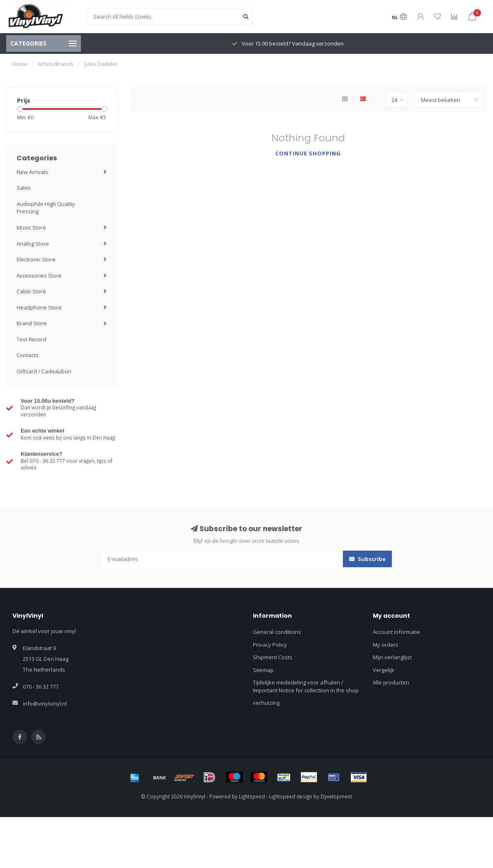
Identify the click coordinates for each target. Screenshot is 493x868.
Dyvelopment (336, 796)
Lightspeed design (291, 796)
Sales (24, 188)
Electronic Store (36, 259)
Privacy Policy (270, 645)
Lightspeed (252, 796)
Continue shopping (308, 153)
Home (20, 64)
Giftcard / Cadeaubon (44, 371)
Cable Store (31, 291)
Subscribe (367, 559)
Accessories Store (39, 276)
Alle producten (391, 682)
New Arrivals (32, 172)
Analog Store (33, 244)
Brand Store (32, 323)
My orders (386, 645)
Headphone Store (39, 307)
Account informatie (396, 632)
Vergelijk (384, 670)
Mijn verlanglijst (392, 657)
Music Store (31, 227)
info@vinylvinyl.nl (45, 704)
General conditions (277, 632)
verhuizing (266, 703)
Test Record (32, 339)
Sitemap (263, 670)
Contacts (28, 355)
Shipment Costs (273, 657)
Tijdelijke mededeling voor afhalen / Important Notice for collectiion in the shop (306, 686)
